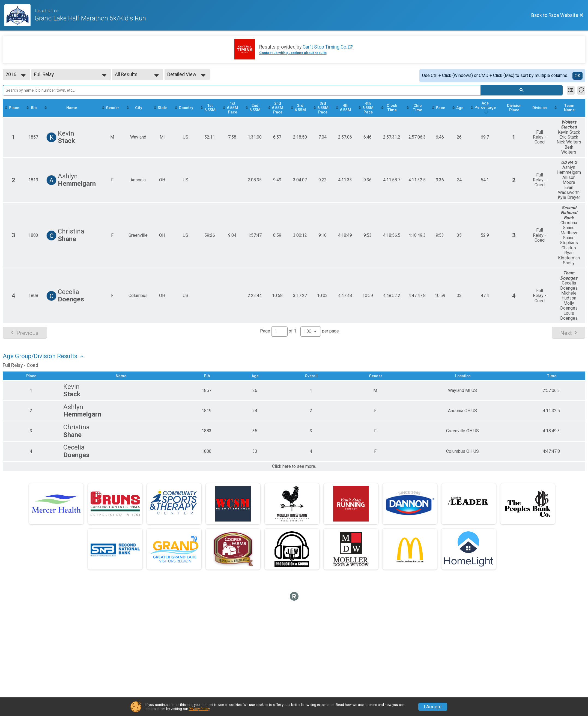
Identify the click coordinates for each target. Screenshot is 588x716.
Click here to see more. (294, 472)
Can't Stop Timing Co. (325, 47)
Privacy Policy (199, 709)
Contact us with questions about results (293, 53)
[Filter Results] (571, 90)
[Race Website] (20, 15)
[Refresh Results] (581, 90)
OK (577, 76)
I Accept (433, 707)
